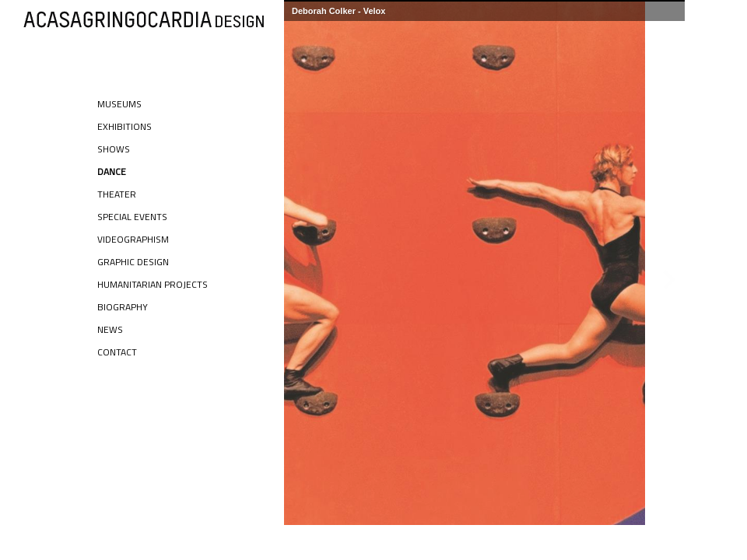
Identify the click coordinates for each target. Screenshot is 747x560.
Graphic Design (133, 262)
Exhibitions (124, 126)
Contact (117, 352)
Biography (123, 307)
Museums (119, 104)
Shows (114, 149)
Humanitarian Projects (153, 284)
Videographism (133, 239)
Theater (117, 194)
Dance (112, 171)
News (110, 329)
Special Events (132, 217)
